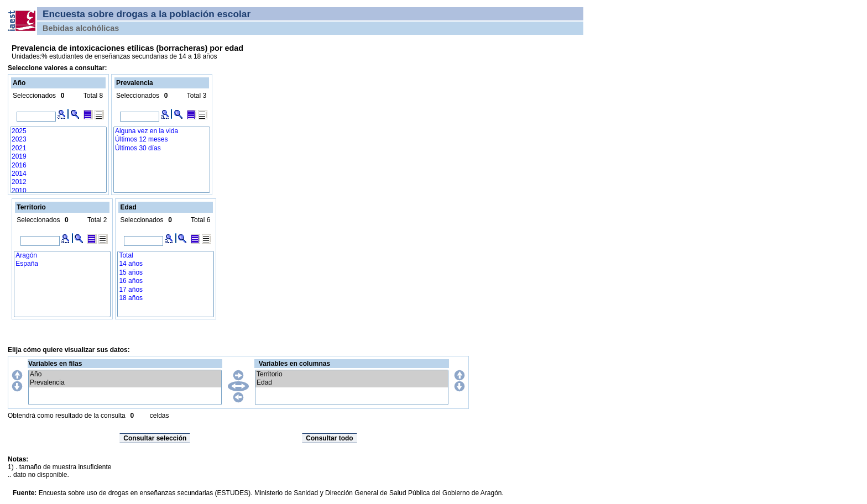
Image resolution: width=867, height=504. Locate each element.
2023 (58, 140)
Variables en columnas (294, 364)
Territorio (352, 374)
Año (125, 374)
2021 (58, 148)
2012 (58, 182)
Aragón (62, 256)
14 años (166, 264)
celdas (160, 416)
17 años (166, 290)
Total (166, 256)
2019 (58, 157)
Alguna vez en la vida (162, 131)
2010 (58, 191)
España (62, 264)
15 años (166, 273)
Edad (352, 383)
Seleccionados (34, 96)
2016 (58, 166)
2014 (58, 174)
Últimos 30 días (162, 148)
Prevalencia (125, 383)
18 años (166, 298)
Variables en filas (55, 364)
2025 (58, 131)
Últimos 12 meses (162, 140)
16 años (166, 281)
